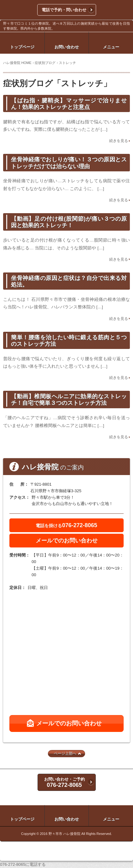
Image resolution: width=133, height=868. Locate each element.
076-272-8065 (66, 525)
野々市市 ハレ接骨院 (64, 834)
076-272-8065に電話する (23, 864)
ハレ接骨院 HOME (17, 63)
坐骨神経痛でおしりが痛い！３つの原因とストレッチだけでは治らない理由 (69, 163)
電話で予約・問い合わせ (64, 10)
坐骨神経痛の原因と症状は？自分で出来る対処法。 (69, 281)
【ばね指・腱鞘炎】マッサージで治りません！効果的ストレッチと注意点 (69, 104)
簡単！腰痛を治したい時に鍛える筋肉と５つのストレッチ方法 (69, 341)
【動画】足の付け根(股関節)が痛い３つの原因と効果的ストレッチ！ (69, 222)
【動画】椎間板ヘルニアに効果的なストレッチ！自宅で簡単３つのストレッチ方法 (69, 400)
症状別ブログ (45, 63)
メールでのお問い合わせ (67, 541)
